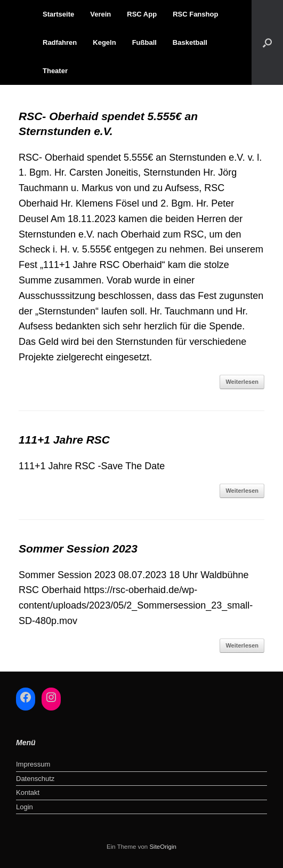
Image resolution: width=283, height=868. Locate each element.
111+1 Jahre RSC (64, 440)
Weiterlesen (242, 382)
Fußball (144, 42)
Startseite (58, 14)
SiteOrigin (163, 847)
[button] (267, 42)
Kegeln (104, 42)
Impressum (33, 764)
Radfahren (60, 42)
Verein (100, 14)
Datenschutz (35, 779)
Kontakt (28, 792)
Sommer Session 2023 (78, 549)
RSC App (142, 14)
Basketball (190, 42)
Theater (55, 71)
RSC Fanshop (195, 14)
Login (25, 807)
